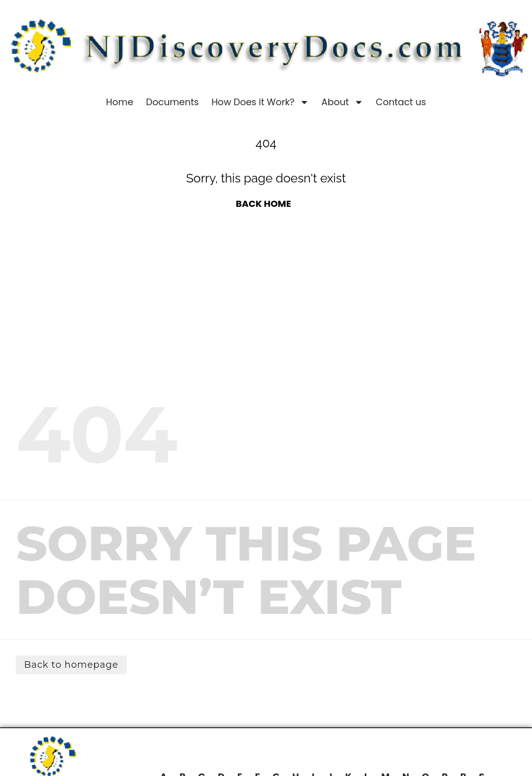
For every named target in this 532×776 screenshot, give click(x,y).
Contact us (401, 102)
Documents (172, 102)
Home (120, 102)
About (342, 102)
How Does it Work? (260, 102)
